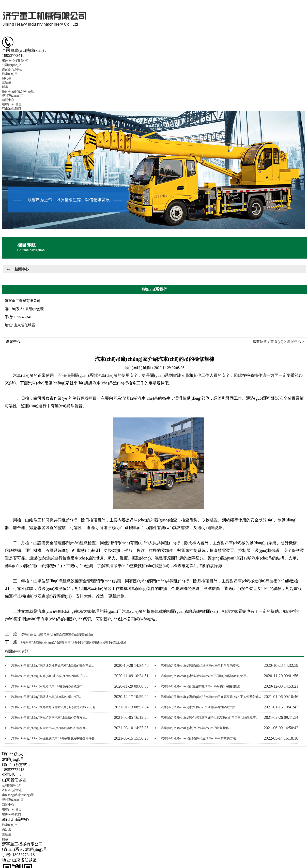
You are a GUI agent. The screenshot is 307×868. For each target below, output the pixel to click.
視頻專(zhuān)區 (13, 96)
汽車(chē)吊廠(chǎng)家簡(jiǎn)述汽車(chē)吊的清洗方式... (50, 676)
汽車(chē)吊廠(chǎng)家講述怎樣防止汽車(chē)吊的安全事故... (52, 666)
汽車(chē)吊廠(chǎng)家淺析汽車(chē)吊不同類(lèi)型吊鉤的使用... (205, 676)
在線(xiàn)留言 (12, 104)
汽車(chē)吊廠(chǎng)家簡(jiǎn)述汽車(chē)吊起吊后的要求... (201, 666)
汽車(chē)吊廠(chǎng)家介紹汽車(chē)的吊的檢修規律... (48, 686)
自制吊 (7, 78)
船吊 (5, 87)
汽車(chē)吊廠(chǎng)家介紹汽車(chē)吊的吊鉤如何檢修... (49, 728)
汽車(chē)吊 (10, 74)
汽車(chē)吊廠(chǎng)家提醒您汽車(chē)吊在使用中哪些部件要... (54, 738)
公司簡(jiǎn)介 (12, 65)
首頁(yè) (277, 342)
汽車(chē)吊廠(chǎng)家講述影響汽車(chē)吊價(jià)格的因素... (202, 686)
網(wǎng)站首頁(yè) (15, 60)
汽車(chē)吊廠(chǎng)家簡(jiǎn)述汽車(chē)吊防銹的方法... (199, 738)
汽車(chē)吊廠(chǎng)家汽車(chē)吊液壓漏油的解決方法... (199, 707)
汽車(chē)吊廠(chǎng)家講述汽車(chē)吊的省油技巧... (46, 697)
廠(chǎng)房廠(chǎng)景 (18, 91)
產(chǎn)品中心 (12, 70)
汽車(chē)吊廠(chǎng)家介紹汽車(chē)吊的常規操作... (196, 728)
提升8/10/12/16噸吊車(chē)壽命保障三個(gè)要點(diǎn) (57, 635)
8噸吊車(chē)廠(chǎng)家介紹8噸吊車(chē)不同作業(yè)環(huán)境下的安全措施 (74, 642)
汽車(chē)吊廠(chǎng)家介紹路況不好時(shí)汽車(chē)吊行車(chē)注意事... (210, 718)
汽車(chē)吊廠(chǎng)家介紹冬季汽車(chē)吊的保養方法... (49, 718)
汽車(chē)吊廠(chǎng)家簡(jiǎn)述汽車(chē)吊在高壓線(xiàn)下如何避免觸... (211, 697)
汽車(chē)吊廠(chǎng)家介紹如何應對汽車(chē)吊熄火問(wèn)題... (55, 707)
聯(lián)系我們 (11, 109)
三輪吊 (7, 82)
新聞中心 (8, 100)
